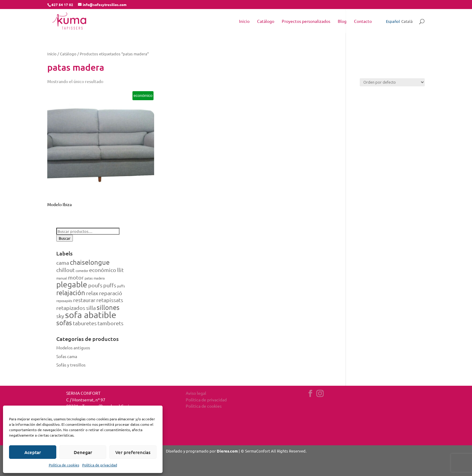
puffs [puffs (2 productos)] (110, 285)
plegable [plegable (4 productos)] (72, 284)
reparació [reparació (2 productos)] (111, 293)
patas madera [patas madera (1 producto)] (95, 278)
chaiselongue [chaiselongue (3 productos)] (90, 262)
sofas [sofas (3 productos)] (64, 323)
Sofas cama (67, 356)
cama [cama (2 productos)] (63, 263)
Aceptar (33, 452)
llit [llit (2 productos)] (120, 270)
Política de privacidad (100, 465)
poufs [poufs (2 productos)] (95, 285)
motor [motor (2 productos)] (76, 277)
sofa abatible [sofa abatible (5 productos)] (91, 315)
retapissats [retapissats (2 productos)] (110, 300)
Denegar (83, 452)
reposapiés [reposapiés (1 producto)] (64, 301)
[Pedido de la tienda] (392, 82)
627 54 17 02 (62, 5)
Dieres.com (227, 451)
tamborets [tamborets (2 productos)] (110, 323)
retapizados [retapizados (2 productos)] (71, 308)
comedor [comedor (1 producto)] (82, 270)
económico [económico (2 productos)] (103, 270)
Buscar (65, 238)
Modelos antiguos (73, 348)
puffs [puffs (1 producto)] (121, 286)
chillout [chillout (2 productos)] (65, 270)
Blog (342, 21)
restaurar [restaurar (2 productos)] (84, 300)
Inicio (244, 21)
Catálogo (266, 21)
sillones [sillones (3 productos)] (108, 307)
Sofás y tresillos (71, 365)
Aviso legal (196, 393)
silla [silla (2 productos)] (91, 308)
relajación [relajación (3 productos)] (71, 292)
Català (407, 21)
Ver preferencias (133, 452)
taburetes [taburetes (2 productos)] (85, 323)
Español (393, 21)
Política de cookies (64, 465)
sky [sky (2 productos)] (60, 316)
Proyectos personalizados (306, 21)
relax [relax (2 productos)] (92, 293)
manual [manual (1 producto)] (62, 278)
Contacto (363, 21)
